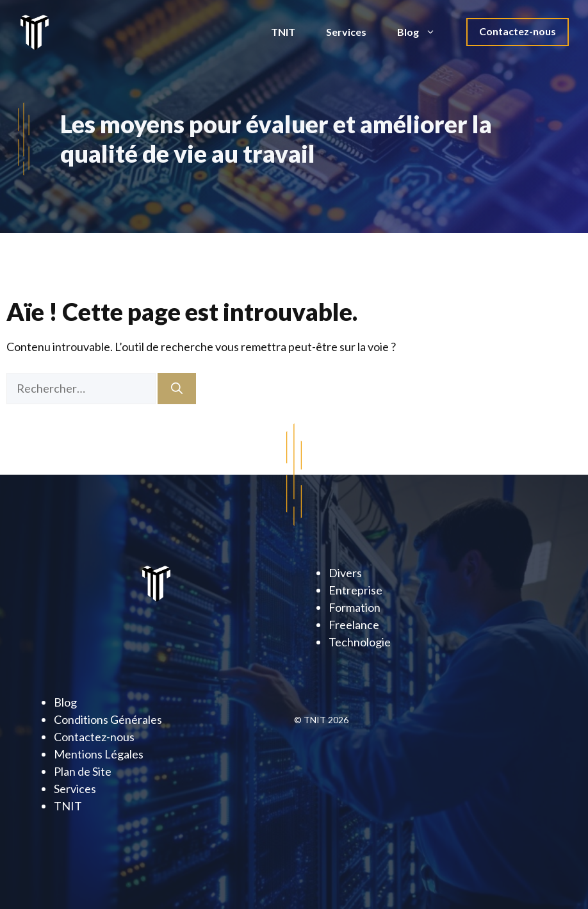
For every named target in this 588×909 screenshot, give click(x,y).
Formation (355, 607)
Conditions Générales (108, 719)
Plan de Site (83, 771)
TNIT (283, 32)
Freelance (354, 625)
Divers (345, 573)
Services (346, 32)
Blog (424, 32)
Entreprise (355, 590)
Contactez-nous (518, 31)
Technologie (360, 642)
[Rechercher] (177, 389)
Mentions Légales (99, 754)
